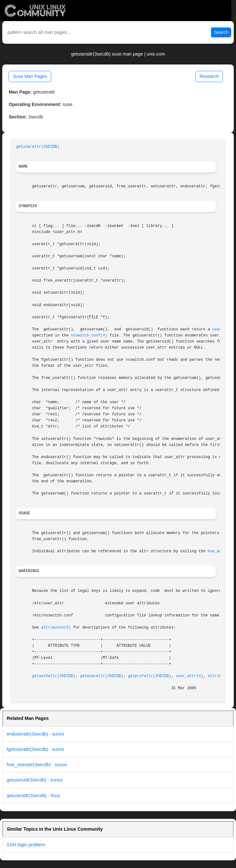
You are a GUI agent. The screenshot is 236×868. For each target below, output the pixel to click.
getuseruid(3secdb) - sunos (35, 780)
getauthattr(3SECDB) (54, 676)
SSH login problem (26, 845)
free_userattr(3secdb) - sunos (37, 765)
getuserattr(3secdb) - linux (33, 796)
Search (221, 32)
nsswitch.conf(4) (89, 336)
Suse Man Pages (30, 76)
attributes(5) (56, 628)
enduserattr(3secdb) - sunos (35, 734)
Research (209, 76)
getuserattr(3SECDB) (38, 147)
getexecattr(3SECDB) (102, 676)
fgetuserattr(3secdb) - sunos (35, 749)
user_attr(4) (190, 676)
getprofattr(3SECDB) (150, 676)
